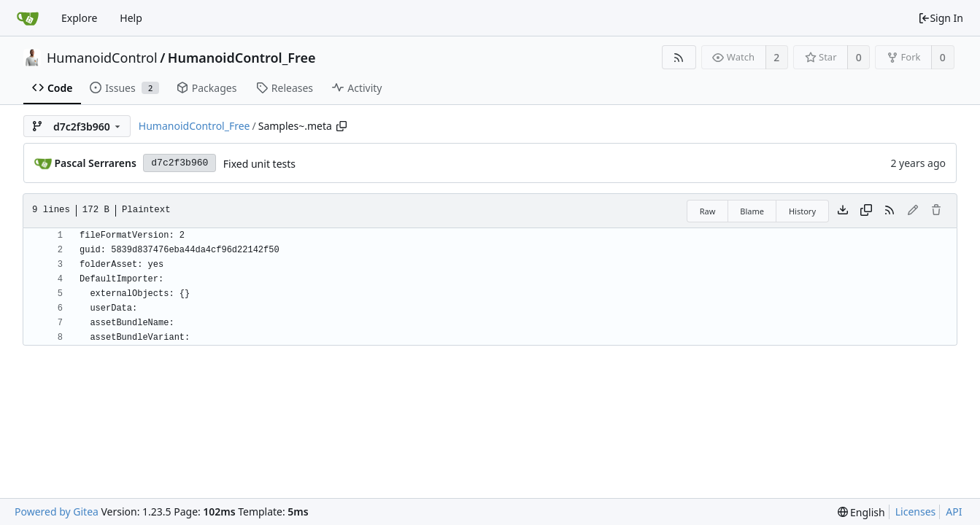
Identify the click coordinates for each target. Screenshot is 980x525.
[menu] (861, 512)
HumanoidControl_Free (242, 58)
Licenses (916, 512)
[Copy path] (342, 126)
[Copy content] (866, 211)
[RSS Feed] (679, 57)
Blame (752, 211)
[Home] (28, 18)
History (802, 211)
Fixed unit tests (259, 164)
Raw (708, 211)
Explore (79, 18)
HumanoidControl (102, 58)
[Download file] (843, 211)
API (954, 512)
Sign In (941, 18)
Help (131, 18)
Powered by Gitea (57, 512)
